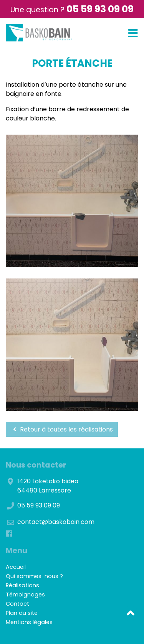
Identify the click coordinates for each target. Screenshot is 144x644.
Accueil (16, 567)
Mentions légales (29, 622)
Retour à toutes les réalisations (62, 429)
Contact (17, 604)
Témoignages (25, 595)
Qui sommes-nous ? (34, 576)
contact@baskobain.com (56, 522)
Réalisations (22, 585)
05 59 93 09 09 (100, 9)
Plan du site (22, 613)
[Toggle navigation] (133, 34)
